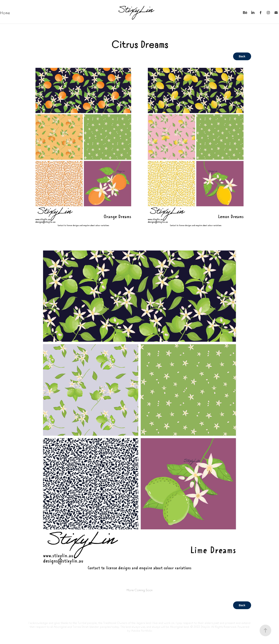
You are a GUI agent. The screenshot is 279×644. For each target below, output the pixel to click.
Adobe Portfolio (142, 630)
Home (5, 12)
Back (242, 56)
